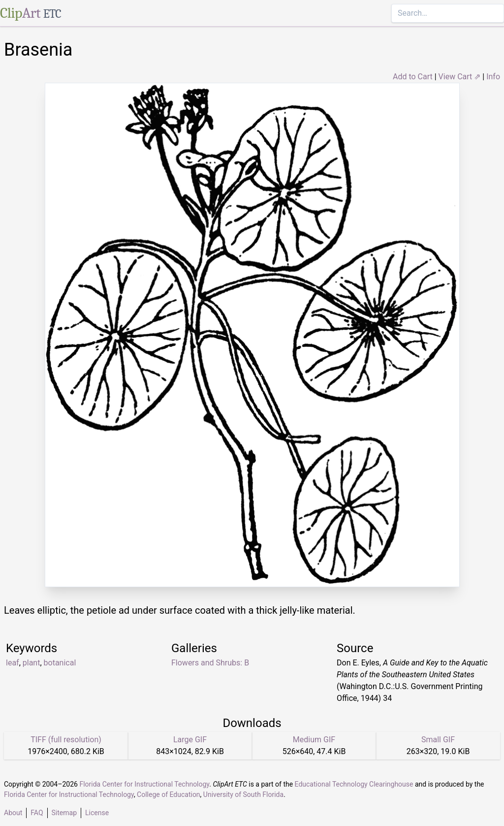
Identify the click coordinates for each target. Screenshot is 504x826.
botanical (60, 663)
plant (31, 663)
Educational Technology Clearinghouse (354, 784)
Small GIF (438, 740)
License (97, 813)
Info (493, 77)
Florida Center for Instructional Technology (144, 784)
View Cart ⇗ (460, 77)
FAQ (37, 813)
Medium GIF (314, 740)
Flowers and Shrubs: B (210, 663)
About (13, 813)
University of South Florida (243, 794)
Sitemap (64, 813)
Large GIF (190, 740)
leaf (13, 663)
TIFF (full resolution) (66, 740)
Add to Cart (413, 77)
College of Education (169, 794)
